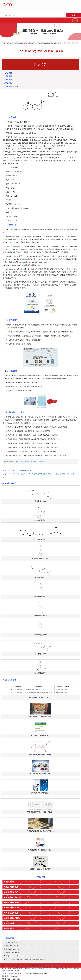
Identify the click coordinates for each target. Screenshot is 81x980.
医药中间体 (10, 928)
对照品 (35, 968)
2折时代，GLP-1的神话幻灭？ (40, 869)
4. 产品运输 (8, 83)
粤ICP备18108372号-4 (52, 965)
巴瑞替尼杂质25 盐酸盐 (40, 558)
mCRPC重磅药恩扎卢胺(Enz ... (40, 774)
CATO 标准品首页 (18, 43)
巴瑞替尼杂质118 (40, 616)
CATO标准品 (25, 462)
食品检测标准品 (12, 892)
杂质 (22, 126)
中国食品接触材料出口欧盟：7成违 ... (40, 812)
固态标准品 (34, 462)
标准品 (13, 229)
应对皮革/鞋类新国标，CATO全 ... (40, 697)
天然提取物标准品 (13, 918)
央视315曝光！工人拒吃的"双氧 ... (40, 717)
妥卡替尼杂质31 (40, 578)
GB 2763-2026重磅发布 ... (40, 736)
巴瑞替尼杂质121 (40, 520)
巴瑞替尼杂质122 (40, 539)
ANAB (23, 262)
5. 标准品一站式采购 (11, 87)
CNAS (46, 262)
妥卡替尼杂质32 (40, 501)
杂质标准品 (29, 43)
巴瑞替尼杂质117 (40, 597)
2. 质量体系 (8, 76)
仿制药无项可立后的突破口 (40, 793)
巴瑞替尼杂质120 (40, 635)
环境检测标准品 (12, 913)
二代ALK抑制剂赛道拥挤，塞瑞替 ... (40, 755)
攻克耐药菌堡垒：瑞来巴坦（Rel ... (40, 850)
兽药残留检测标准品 (14, 902)
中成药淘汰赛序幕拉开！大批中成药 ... (40, 831)
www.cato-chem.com (39, 423)
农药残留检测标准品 (14, 897)
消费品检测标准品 (13, 908)
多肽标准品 (10, 923)
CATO (13, 180)
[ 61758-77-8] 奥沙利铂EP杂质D (19, 470)
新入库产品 (10, 882)
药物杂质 (14, 246)
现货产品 (42, 462)
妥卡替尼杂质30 (40, 654)
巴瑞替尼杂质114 (40, 673)
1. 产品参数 (8, 73)
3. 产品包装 (8, 80)
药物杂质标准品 (12, 887)
